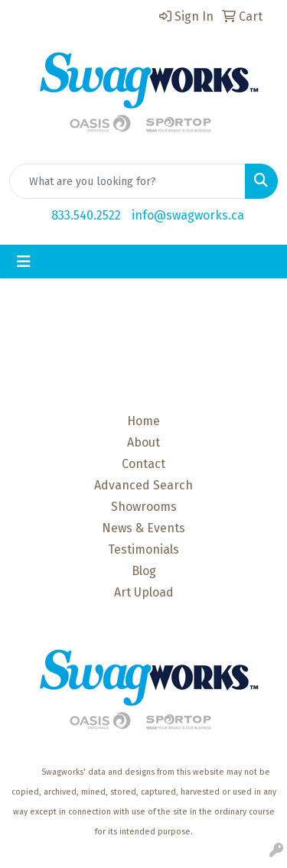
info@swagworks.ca (188, 215)
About (143, 442)
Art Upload (144, 592)
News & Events (143, 528)
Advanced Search (143, 485)
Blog (144, 571)
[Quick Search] (127, 181)
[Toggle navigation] (24, 262)
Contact (143, 464)
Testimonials (143, 549)
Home (143, 421)
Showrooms (144, 507)
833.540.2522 (86, 215)
